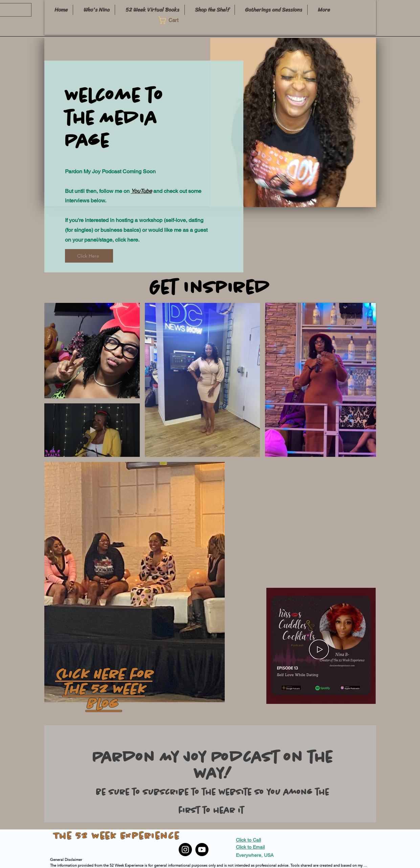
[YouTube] (202, 850)
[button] (173, 20)
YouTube (141, 191)
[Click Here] (89, 256)
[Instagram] (185, 850)
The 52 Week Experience (117, 836)
